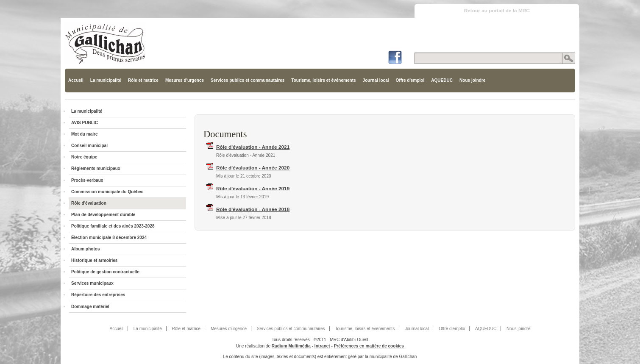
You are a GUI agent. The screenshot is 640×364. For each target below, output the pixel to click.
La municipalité (106, 80)
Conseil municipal (89, 146)
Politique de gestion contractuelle (105, 272)
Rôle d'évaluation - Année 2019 (253, 189)
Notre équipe (84, 157)
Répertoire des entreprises (98, 295)
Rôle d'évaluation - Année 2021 (253, 147)
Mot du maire (85, 134)
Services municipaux (92, 283)
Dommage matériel (90, 307)
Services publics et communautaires (248, 80)
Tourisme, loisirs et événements (323, 80)
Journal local (376, 80)
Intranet (322, 346)
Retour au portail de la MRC (497, 11)
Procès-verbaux (87, 180)
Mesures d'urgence (185, 80)
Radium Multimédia (291, 346)
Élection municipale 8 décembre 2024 (109, 238)
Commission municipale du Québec (107, 192)
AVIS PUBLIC (85, 123)
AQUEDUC (442, 80)
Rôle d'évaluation (89, 203)
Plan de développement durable (103, 215)
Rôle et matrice (143, 80)
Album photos (86, 249)
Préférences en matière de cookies (369, 346)
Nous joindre (472, 80)
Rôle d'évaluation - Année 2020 (253, 168)
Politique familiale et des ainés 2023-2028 (113, 226)
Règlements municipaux (96, 168)
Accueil (76, 80)
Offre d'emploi (410, 80)
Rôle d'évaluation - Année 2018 (253, 209)
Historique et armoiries (94, 260)
